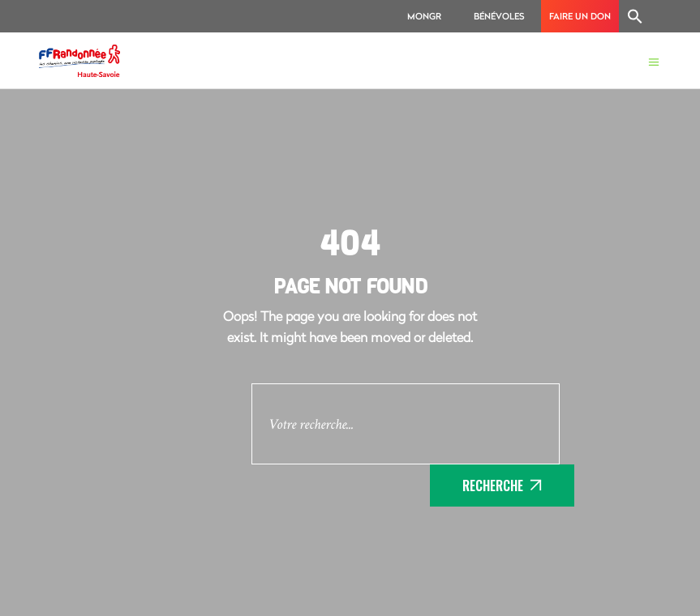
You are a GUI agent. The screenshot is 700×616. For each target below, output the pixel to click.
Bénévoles (499, 16)
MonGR (424, 16)
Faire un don (580, 16)
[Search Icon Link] (635, 16)
